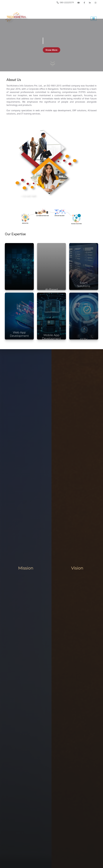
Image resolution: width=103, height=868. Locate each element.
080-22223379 (65, 3)
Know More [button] (51, 50)
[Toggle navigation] (94, 19)
